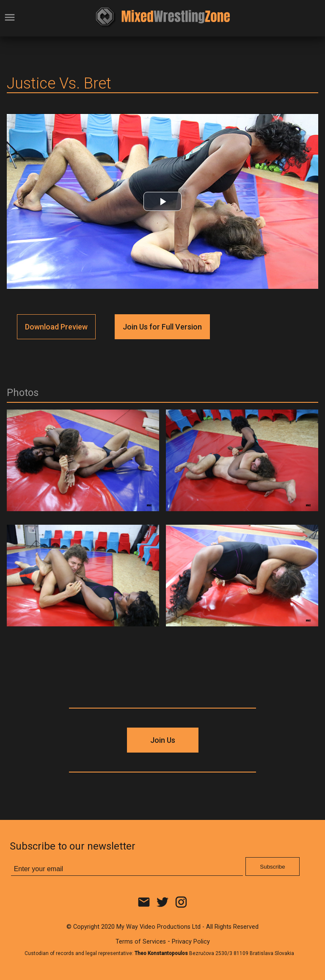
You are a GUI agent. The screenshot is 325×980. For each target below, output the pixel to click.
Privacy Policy (191, 942)
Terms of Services (141, 942)
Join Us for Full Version (162, 327)
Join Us (163, 740)
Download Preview (56, 327)
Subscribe (272, 867)
